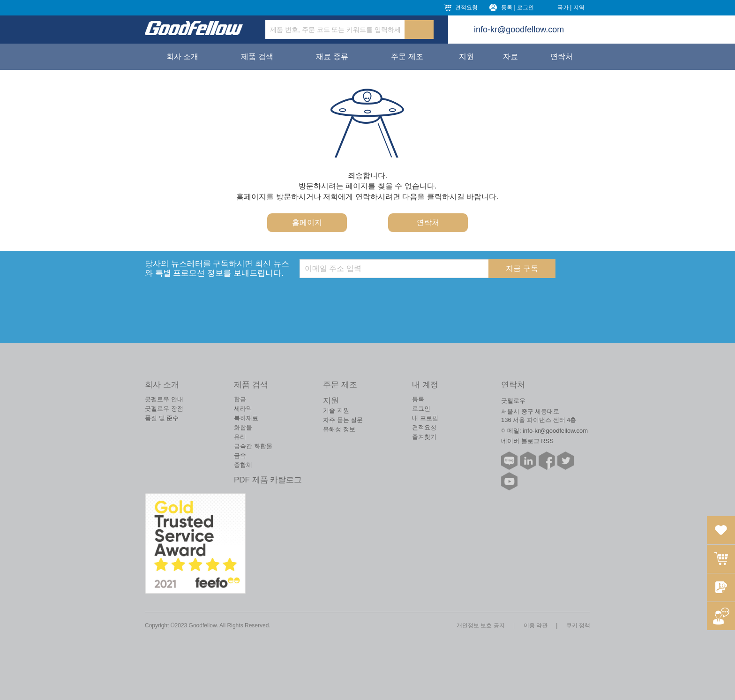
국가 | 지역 (571, 8)
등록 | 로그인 (517, 8)
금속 (240, 455)
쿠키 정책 (578, 625)
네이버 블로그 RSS (527, 441)
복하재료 (246, 418)
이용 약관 (536, 625)
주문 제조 (407, 56)
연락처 (562, 56)
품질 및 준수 (162, 418)
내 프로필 (425, 418)
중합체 (243, 465)
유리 (240, 437)
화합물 (243, 427)
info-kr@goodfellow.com (519, 30)
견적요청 (466, 8)
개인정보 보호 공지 (481, 625)
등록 (418, 399)
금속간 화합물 (253, 446)
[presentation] (371, 296)
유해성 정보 (339, 429)
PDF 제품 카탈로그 (268, 480)
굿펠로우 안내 (164, 399)
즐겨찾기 (424, 437)
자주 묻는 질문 (343, 420)
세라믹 (243, 409)
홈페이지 (307, 222)
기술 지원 (336, 410)
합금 (240, 399)
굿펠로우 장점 (164, 409)
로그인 (421, 409)
